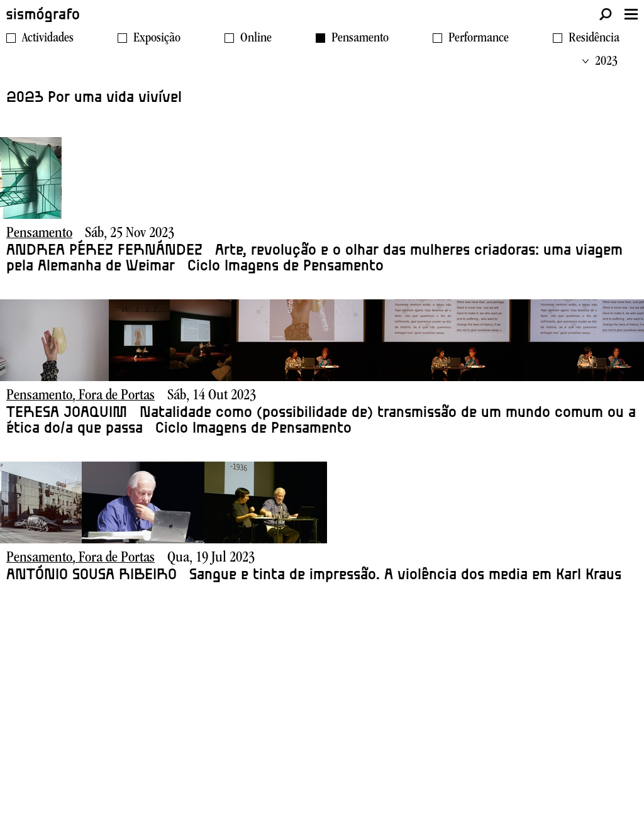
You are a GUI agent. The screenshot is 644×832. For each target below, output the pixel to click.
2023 (600, 62)
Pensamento (360, 39)
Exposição (157, 39)
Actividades (48, 39)
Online (256, 39)
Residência (594, 39)
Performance (479, 39)
